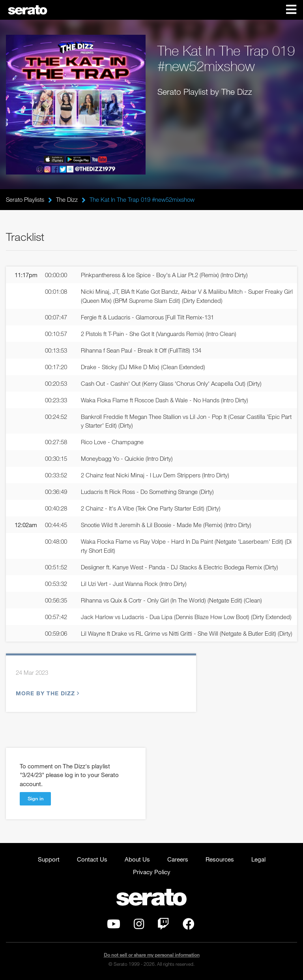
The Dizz (67, 199)
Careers (178, 859)
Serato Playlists (25, 199)
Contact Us (92, 859)
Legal (258, 859)
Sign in (36, 798)
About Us (137, 859)
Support (49, 859)
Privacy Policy (152, 872)
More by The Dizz (47, 693)
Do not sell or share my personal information (152, 955)
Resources (220, 859)
